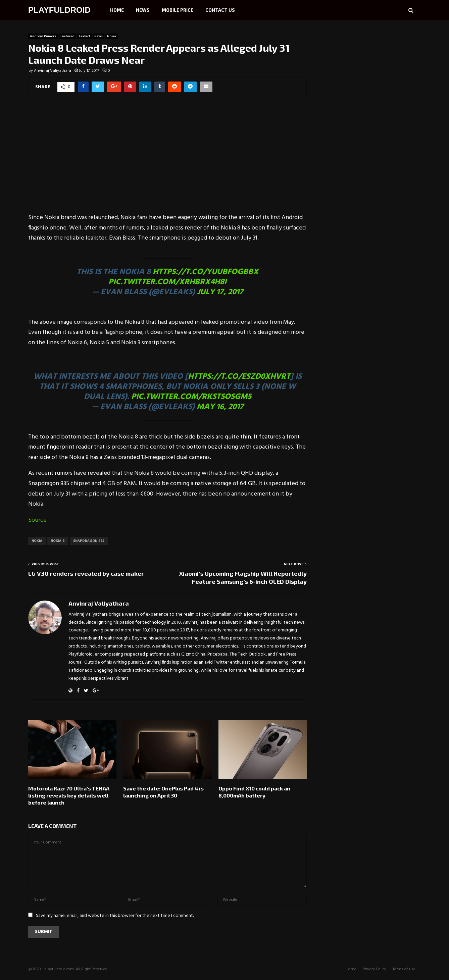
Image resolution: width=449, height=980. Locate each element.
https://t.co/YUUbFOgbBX (206, 272)
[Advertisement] (167, 159)
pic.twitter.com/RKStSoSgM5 (191, 397)
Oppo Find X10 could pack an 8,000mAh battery (254, 792)
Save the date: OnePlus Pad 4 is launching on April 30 (163, 792)
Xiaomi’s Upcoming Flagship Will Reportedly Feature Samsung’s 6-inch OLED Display (243, 577)
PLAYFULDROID (59, 10)
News (143, 10)
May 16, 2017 (220, 407)
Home (117, 10)
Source (37, 520)
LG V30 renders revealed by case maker (86, 573)
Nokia (112, 36)
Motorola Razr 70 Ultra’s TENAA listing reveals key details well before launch (69, 795)
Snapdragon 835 (89, 541)
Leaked (84, 36)
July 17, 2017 (220, 292)
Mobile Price (178, 10)
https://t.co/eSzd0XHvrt (239, 377)
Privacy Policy (375, 969)
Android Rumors (43, 36)
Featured (67, 36)
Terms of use (404, 969)
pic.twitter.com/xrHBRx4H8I (167, 282)
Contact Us (220, 10)
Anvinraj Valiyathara (53, 71)
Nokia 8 (58, 541)
